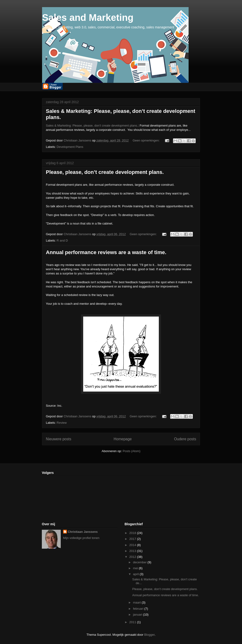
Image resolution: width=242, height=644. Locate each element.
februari (139, 609)
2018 (133, 533)
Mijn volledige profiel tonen (81, 538)
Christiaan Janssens (83, 532)
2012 (133, 557)
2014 (133, 545)
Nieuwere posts (58, 439)
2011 (133, 622)
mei (136, 568)
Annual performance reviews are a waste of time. (106, 252)
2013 (133, 551)
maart (137, 602)
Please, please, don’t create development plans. (105, 172)
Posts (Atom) (132, 451)
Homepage (123, 439)
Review (62, 423)
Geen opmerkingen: (147, 140)
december (140, 562)
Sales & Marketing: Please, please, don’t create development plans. (92, 126)
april (136, 574)
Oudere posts (185, 439)
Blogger (149, 635)
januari (138, 615)
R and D (62, 240)
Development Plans (70, 147)
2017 (133, 539)
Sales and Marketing (88, 18)
